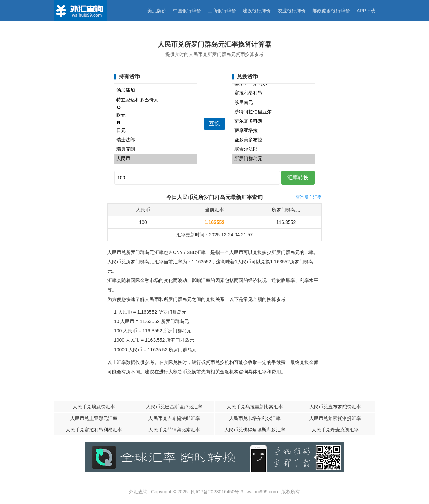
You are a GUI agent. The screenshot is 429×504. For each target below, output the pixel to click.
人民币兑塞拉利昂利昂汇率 (94, 430)
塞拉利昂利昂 (273, 93)
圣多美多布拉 (273, 140)
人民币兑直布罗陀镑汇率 (335, 407)
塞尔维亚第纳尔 (273, 84)
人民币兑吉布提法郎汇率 (174, 418)
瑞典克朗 (156, 149)
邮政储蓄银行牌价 (331, 11)
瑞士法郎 (156, 140)
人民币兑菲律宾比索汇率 (174, 430)
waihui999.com (262, 492)
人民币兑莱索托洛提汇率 (335, 418)
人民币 (156, 159)
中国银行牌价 (187, 11)
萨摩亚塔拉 (273, 131)
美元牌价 (157, 11)
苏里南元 (273, 103)
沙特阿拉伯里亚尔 (273, 112)
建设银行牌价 (257, 11)
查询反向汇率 (309, 197)
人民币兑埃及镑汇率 (94, 407)
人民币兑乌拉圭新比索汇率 (255, 407)
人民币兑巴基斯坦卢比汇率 (174, 407)
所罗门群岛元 (273, 159)
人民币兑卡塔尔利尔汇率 (255, 418)
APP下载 (366, 11)
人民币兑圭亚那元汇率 (94, 418)
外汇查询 (138, 492)
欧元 (156, 115)
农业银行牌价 (292, 11)
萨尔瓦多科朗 (273, 121)
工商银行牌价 (222, 11)
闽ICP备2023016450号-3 (217, 492)
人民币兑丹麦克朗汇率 (335, 430)
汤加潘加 (156, 90)
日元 (156, 131)
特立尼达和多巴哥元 (156, 100)
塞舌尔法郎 (273, 149)
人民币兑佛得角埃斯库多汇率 (255, 430)
